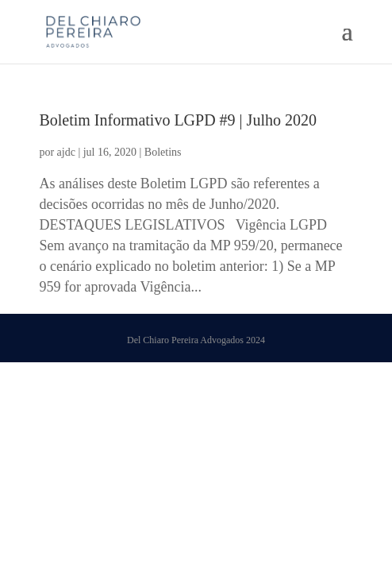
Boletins (163, 152)
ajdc (66, 152)
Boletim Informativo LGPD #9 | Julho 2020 (178, 120)
